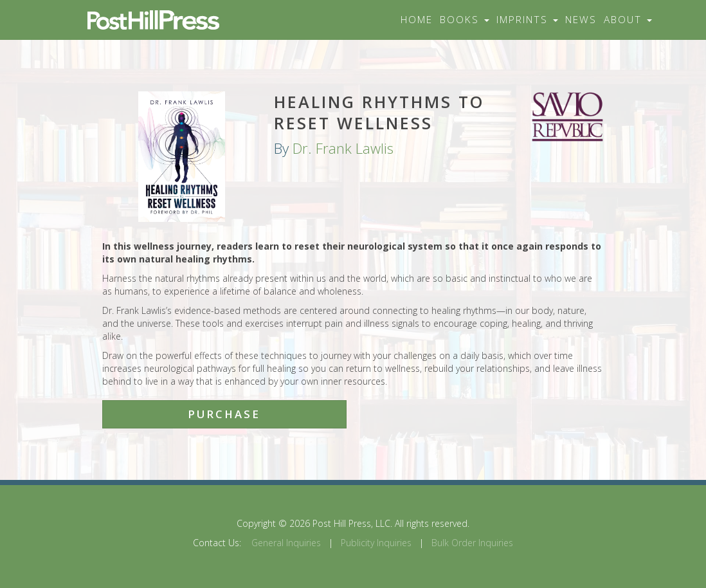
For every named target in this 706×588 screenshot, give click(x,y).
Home (417, 20)
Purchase (224, 414)
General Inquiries (286, 543)
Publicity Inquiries (376, 543)
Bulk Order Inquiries (472, 543)
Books (465, 20)
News (581, 20)
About (628, 20)
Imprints (527, 20)
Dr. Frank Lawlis (343, 148)
